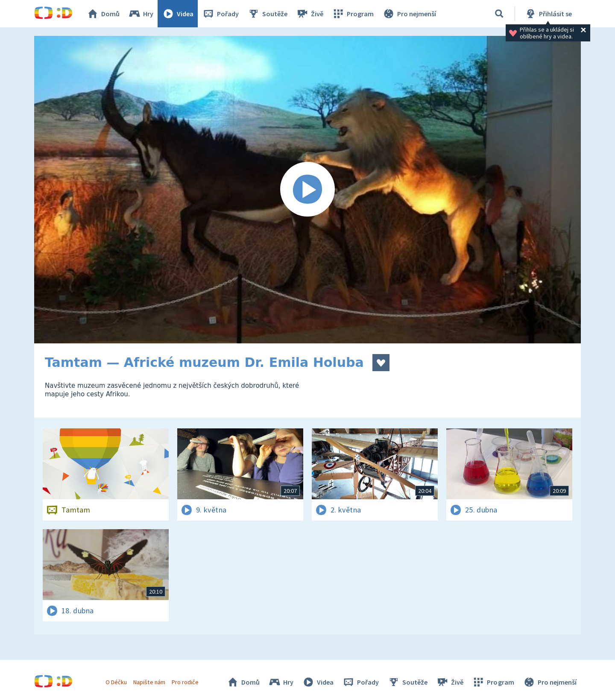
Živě (310, 14)
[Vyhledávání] (499, 14)
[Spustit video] (307, 190)
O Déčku (116, 682)
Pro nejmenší (409, 14)
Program (353, 14)
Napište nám (149, 682)
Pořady (220, 14)
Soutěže (267, 14)
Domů (103, 14)
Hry (141, 14)
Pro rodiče (185, 682)
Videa (178, 14)
